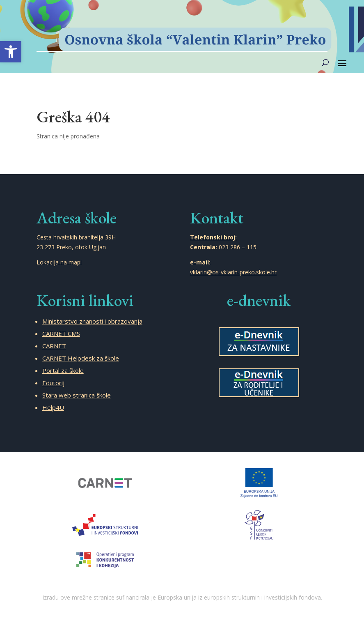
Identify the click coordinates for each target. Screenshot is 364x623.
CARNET (54, 346)
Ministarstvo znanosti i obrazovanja (92, 321)
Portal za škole (63, 370)
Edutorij (53, 383)
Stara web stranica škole (77, 395)
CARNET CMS (61, 333)
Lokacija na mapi (59, 262)
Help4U (53, 407)
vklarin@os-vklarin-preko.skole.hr (233, 272)
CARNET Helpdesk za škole (81, 358)
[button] (11, 52)
